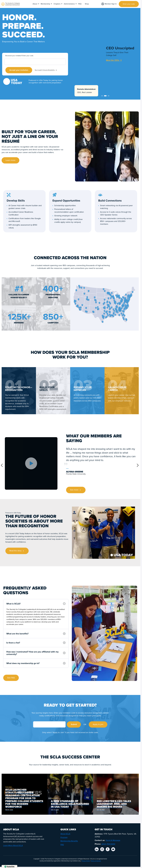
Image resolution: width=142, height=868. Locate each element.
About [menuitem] (35, 4)
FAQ (62, 845)
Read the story (17, 551)
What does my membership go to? (36, 663)
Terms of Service (96, 861)
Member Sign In (109, 4)
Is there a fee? (36, 643)
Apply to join (98, 724)
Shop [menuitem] (87, 4)
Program (64, 837)
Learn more (10, 160)
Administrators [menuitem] (69, 4)
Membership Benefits (69, 841)
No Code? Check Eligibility (46, 70)
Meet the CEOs (114, 60)
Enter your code (129, 4)
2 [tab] (105, 96)
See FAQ (11, 678)
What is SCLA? (36, 604)
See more (76, 490)
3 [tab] (109, 96)
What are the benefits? (36, 634)
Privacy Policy (86, 861)
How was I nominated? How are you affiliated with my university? (36, 653)
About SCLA (65, 834)
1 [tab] (102, 96)
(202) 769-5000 (108, 844)
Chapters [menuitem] (57, 4)
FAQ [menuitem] (80, 4)
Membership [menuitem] (45, 4)
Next (138, 465)
